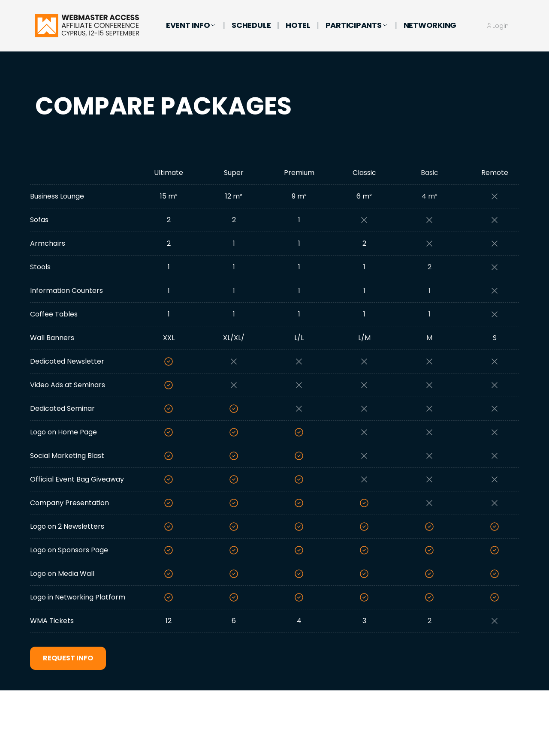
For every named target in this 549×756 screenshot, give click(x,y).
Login (501, 26)
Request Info (68, 658)
